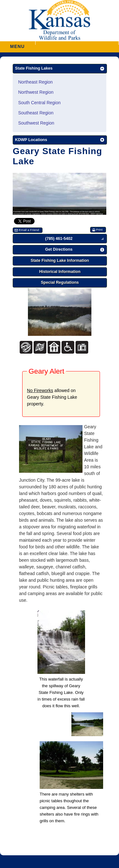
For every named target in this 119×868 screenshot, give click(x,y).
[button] (77, 43)
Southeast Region (36, 113)
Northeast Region (35, 82)
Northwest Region (36, 92)
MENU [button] (17, 44)
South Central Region (39, 103)
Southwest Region (36, 123)
